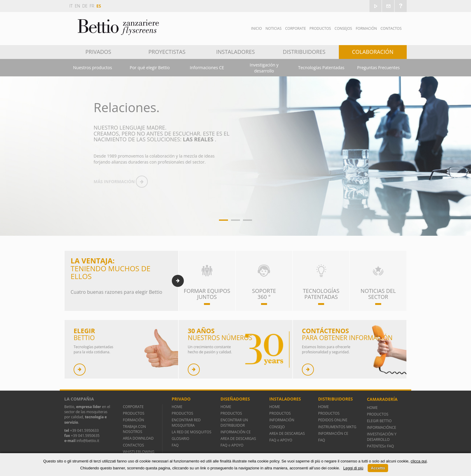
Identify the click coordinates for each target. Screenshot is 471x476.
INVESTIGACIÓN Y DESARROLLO (381, 437)
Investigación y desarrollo (264, 68)
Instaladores (236, 52)
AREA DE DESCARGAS (238, 439)
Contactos (391, 28)
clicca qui (419, 461)
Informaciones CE (207, 68)
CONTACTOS (133, 445)
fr (92, 6)
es (99, 6)
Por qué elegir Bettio (150, 68)
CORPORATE (133, 407)
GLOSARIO (180, 439)
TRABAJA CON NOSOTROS (134, 429)
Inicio (257, 28)
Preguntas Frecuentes (378, 68)
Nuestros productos (93, 68)
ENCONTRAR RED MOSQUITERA (186, 422)
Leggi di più (353, 468)
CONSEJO (277, 427)
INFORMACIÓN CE (235, 432)
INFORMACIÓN (283, 420)
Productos (320, 28)
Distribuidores (304, 52)
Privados (98, 52)
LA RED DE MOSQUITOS (191, 432)
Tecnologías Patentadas (321, 68)
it (71, 6)
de (85, 6)
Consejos (343, 28)
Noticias (273, 28)
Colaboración (373, 52)
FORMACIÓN (134, 420)
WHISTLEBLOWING (139, 452)
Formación (366, 28)
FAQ (175, 445)
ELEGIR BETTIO (379, 421)
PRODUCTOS (134, 413)
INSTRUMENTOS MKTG (337, 427)
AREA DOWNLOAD (138, 438)
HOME (177, 407)
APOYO (237, 445)
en (77, 6)
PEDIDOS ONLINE (333, 420)
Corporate (295, 28)
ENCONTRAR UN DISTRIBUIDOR (234, 422)
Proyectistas (167, 52)
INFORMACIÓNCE (381, 427)
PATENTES (375, 446)
